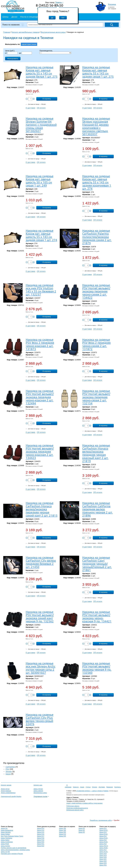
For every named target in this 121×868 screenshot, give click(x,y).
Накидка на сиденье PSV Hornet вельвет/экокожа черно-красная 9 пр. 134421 (97, 617)
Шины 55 (82, 828)
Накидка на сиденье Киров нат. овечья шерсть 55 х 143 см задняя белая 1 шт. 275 (42, 72)
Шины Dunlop (5, 846)
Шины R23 (103, 863)
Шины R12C (104, 830)
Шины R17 (103, 850)
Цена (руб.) (10, 51)
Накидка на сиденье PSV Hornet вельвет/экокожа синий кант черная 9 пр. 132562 (40, 617)
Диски (14, 17)
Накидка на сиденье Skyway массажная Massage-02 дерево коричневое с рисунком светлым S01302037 (96, 126)
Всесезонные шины (40, 793)
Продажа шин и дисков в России (12, 854)
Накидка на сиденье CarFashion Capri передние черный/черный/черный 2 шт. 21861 (97, 564)
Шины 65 (82, 832)
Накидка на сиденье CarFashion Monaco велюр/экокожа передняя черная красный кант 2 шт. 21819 (96, 453)
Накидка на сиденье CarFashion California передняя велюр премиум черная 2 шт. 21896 (97, 509)
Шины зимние (38, 791)
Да (52, 18)
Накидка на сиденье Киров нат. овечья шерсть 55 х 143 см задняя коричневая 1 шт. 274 (97, 182)
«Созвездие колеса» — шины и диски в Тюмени (92, 791)
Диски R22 (41, 846)
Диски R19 (41, 840)
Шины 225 (62, 836)
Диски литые (5, 789)
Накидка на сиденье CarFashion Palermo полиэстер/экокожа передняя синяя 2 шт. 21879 (97, 237)
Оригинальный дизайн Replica (11, 796)
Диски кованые (6, 791)
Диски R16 (41, 834)
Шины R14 (103, 836)
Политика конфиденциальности (77, 808)
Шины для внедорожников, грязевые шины (15, 850)
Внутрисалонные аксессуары (53, 32)
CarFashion (10, 767)
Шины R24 (103, 865)
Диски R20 (41, 842)
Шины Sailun (5, 840)
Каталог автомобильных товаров (25, 32)
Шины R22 (103, 861)
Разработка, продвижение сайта (101, 820)
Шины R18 (103, 854)
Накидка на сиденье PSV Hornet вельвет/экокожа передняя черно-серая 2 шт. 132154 (96, 397)
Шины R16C (104, 848)
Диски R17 (41, 836)
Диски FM (4, 828)
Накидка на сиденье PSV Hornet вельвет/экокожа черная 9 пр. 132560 (97, 668)
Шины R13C (104, 834)
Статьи (88, 787)
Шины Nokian (5, 834)
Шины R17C (104, 852)
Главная (7, 32)
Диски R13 (41, 828)
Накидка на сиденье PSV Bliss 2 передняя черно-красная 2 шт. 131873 (40, 344)
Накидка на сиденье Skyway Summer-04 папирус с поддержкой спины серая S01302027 (41, 125)
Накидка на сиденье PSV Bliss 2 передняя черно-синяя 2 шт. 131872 (96, 344)
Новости (76, 787)
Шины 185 (62, 828)
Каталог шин (38, 785)
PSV (8, 769)
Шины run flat (5, 852)
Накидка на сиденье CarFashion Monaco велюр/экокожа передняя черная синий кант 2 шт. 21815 (42, 509)
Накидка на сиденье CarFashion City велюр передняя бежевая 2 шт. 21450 (41, 562)
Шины (5, 17)
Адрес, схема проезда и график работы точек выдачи (84, 803)
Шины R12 (103, 828)
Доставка (102, 787)
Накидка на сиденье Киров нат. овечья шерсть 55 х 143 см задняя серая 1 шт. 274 (41, 235)
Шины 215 (62, 834)
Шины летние (38, 789)
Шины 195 (62, 830)
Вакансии (110, 787)
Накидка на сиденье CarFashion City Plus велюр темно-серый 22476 (40, 719)
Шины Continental (7, 842)
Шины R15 (103, 840)
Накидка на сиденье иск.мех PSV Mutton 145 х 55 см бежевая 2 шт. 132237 (41, 290)
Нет (63, 18)
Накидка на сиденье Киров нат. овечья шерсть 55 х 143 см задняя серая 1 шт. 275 (98, 72)
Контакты (117, 787)
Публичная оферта (73, 806)
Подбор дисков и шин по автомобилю (14, 848)
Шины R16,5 (104, 846)
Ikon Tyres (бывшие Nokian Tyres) (12, 836)
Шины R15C (104, 842)
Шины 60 (82, 830)
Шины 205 (62, 832)
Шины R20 (103, 858)
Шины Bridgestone (7, 830)
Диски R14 (41, 830)
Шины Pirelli (5, 844)
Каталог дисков (6, 785)
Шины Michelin (6, 832)
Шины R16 (103, 844)
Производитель (46, 51)
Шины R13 (103, 832)
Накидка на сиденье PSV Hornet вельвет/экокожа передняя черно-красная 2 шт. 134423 (40, 452)
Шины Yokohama (7, 838)
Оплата (95, 787)
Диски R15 (41, 832)
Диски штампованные (8, 793)
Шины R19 (103, 856)
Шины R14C (104, 838)
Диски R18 (41, 838)
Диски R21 (41, 844)
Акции (82, 787)
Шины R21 (103, 859)
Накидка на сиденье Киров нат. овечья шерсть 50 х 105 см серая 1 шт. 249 (40, 181)
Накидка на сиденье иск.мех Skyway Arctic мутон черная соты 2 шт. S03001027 (41, 668)
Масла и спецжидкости (31, 17)
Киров (8, 774)
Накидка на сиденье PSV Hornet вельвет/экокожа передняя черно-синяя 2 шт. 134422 (96, 291)
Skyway (9, 771)
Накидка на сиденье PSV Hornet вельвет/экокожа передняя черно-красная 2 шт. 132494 (40, 397)
